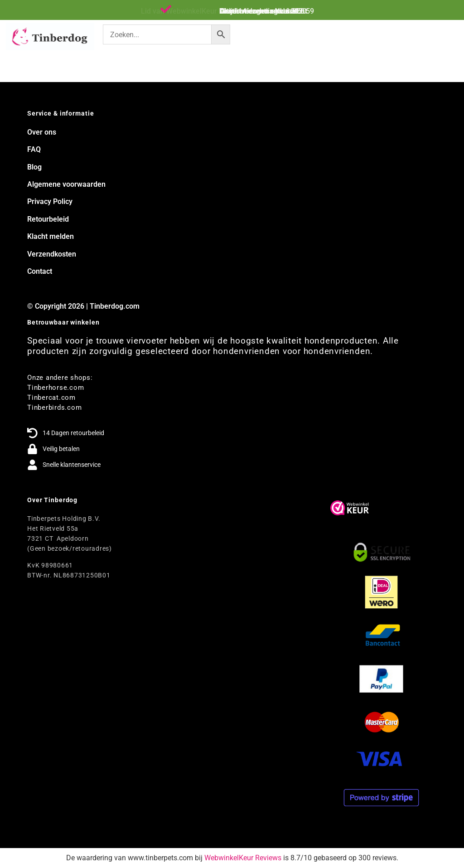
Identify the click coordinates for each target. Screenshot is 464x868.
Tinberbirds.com (54, 407)
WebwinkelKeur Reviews (243, 858)
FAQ (34, 149)
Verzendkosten (52, 254)
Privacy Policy (50, 201)
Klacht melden (51, 236)
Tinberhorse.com (56, 388)
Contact (40, 271)
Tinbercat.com (51, 398)
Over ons (42, 132)
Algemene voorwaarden (66, 184)
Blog (34, 167)
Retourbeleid (48, 219)
